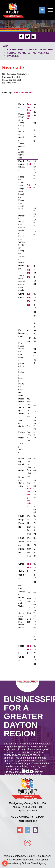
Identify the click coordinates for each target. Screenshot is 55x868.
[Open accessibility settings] (5, 863)
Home (15, 817)
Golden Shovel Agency (34, 863)
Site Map (38, 817)
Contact (25, 817)
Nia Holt (29, 568)
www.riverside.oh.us (23, 93)
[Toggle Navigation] (49, 10)
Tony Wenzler (29, 500)
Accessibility (28, 821)
